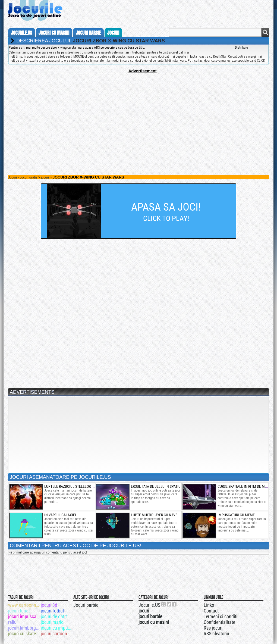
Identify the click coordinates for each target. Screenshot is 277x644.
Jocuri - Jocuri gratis (23, 177)
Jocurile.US (149, 605)
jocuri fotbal (52, 611)
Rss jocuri (213, 628)
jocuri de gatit (54, 616)
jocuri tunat (19, 611)
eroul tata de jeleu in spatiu (156, 486)
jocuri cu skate (22, 634)
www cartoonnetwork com (24, 605)
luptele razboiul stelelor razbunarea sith (82, 486)
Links (209, 605)
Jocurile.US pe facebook (175, 604)
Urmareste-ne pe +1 (164, 604)
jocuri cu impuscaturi (57, 628)
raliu (12, 622)
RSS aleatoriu (216, 634)
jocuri (113, 33)
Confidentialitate (219, 622)
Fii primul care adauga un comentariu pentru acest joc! (48, 552)
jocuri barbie (88, 33)
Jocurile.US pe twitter (169, 604)
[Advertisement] (138, 111)
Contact (211, 611)
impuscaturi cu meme (236, 515)
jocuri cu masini (54, 33)
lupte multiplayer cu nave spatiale (162, 515)
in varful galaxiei (60, 515)
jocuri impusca (22, 616)
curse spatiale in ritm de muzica (246, 486)
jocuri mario (52, 622)
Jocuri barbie (86, 605)
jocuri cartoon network (57, 634)
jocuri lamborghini (24, 628)
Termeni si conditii (221, 616)
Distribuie (241, 47)
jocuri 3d (49, 605)
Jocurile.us (21, 33)
